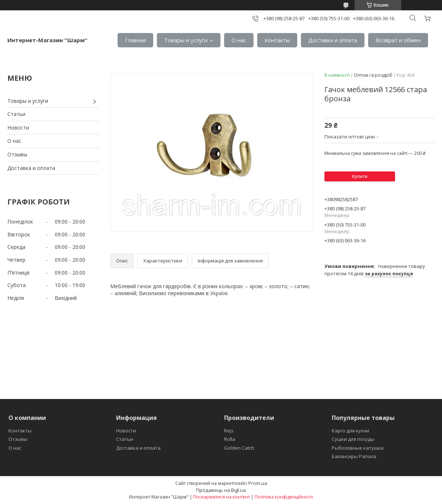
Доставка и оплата (333, 40)
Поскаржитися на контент (222, 497)
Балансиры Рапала (354, 456)
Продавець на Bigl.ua (221, 490)
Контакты (277, 40)
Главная (135, 40)
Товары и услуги (186, 40)
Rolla (230, 439)
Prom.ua (258, 483)
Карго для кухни (351, 431)
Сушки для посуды (353, 439)
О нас (239, 40)
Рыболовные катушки (358, 448)
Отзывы (17, 154)
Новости (18, 128)
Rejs (229, 431)
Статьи (16, 114)
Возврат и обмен (398, 40)
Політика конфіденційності (284, 497)
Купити (360, 176)
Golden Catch (239, 448)
